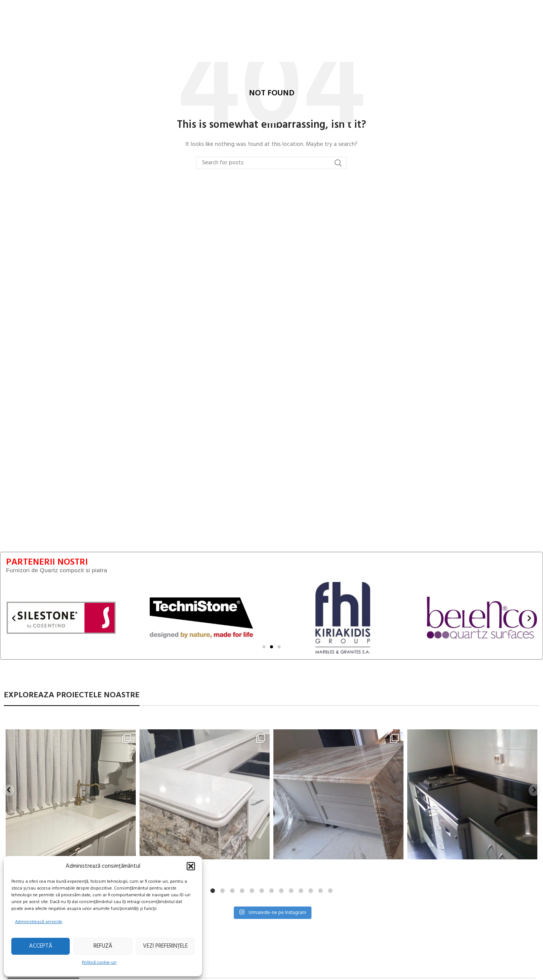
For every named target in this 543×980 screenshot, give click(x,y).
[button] (191, 866)
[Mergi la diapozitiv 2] (271, 647)
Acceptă (41, 946)
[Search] (271, 163)
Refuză (103, 946)
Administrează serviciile (39, 922)
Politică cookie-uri (99, 963)
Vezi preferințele (165, 946)
